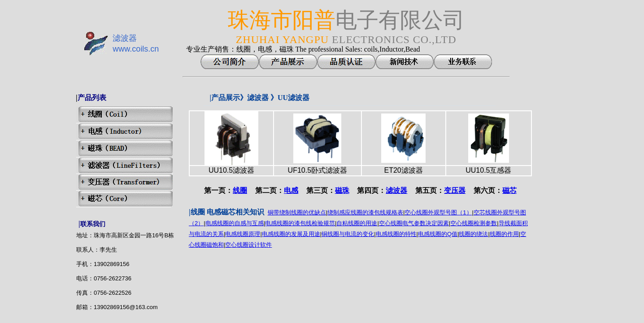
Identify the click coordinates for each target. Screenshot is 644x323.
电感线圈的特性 (396, 234)
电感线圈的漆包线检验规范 (300, 223)
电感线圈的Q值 (438, 234)
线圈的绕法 (473, 234)
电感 (291, 190)
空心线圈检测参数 (474, 223)
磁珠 (342, 190)
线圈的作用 (504, 234)
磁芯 (509, 190)
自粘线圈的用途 (357, 223)
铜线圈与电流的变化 (348, 234)
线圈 (240, 190)
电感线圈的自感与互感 (235, 223)
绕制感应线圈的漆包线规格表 (365, 212)
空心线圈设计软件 (248, 245)
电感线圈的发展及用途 (291, 234)
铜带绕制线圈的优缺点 (297, 212)
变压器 (455, 190)
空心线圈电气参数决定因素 (414, 223)
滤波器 (396, 190)
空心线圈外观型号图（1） (438, 212)
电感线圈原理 (243, 234)
